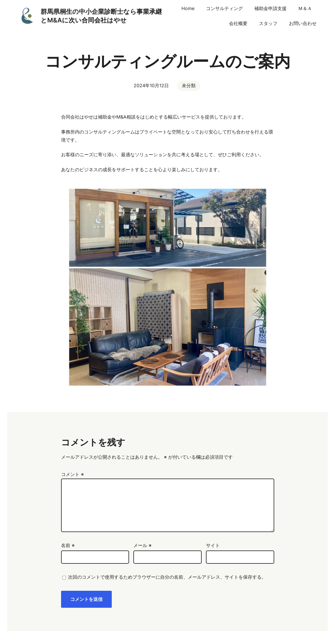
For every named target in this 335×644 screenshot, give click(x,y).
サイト (213, 545)
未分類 (189, 85)
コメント (72, 474)
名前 (68, 545)
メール (142, 545)
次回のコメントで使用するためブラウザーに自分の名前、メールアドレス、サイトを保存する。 (167, 577)
